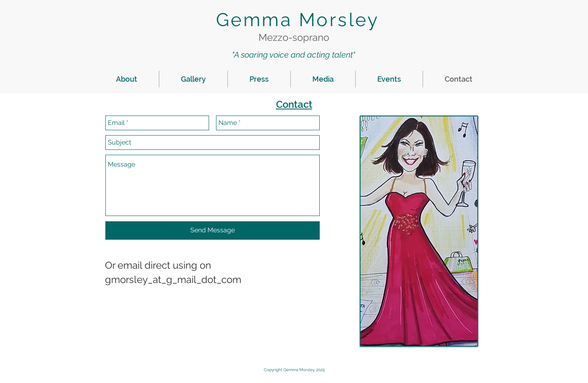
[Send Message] (213, 230)
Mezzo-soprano (294, 37)
